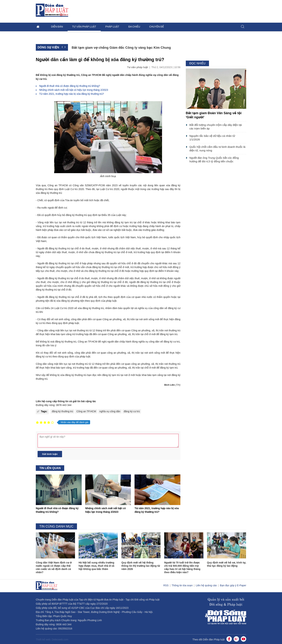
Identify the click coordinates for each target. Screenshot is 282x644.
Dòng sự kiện (48, 47)
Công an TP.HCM (86, 411)
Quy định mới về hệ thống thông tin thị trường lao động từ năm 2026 (141, 566)
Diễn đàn (57, 27)
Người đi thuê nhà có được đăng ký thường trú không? (70, 86)
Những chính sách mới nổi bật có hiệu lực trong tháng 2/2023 (74, 90)
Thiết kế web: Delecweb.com (52, 640)
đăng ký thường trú (62, 411)
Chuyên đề (157, 27)
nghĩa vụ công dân (110, 411)
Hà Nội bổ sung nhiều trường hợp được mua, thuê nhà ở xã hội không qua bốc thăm (96, 566)
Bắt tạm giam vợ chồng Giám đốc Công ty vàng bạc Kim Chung (121, 48)
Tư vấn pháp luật (84, 27)
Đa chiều (134, 27)
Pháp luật (112, 27)
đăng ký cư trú (132, 411)
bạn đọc (92, 375)
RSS (166, 585)
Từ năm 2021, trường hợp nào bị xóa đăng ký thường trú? (72, 94)
